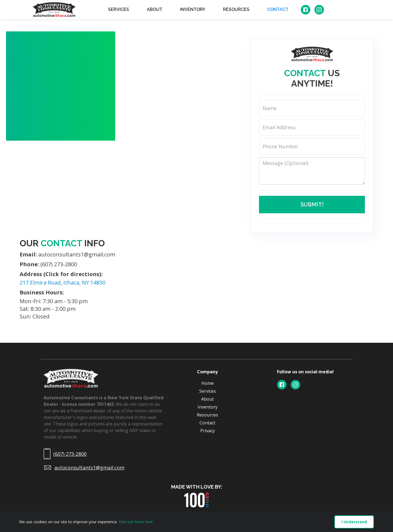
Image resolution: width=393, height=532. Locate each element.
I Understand (354, 522)
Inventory (208, 407)
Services (208, 391)
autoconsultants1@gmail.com (67, 255)
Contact (207, 423)
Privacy (208, 431)
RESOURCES (236, 9)
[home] (54, 10)
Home (208, 383)
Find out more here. (136, 522)
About (207, 399)
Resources (207, 415)
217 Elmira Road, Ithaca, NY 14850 (62, 283)
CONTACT (278, 9)
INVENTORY (193, 9)
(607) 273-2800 (48, 264)
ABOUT (155, 9)
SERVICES (119, 9)
